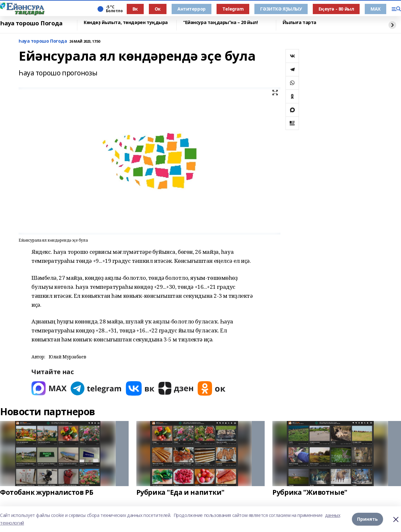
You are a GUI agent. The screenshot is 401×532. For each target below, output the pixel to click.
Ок (158, 9)
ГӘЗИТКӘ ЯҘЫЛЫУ (281, 9)
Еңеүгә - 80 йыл (336, 9)
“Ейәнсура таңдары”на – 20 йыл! (220, 23)
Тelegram (233, 9)
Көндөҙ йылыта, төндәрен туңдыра (126, 23)
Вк (135, 9)
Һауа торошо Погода (31, 23)
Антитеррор (192, 9)
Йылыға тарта (299, 23)
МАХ (375, 9)
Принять (367, 519)
